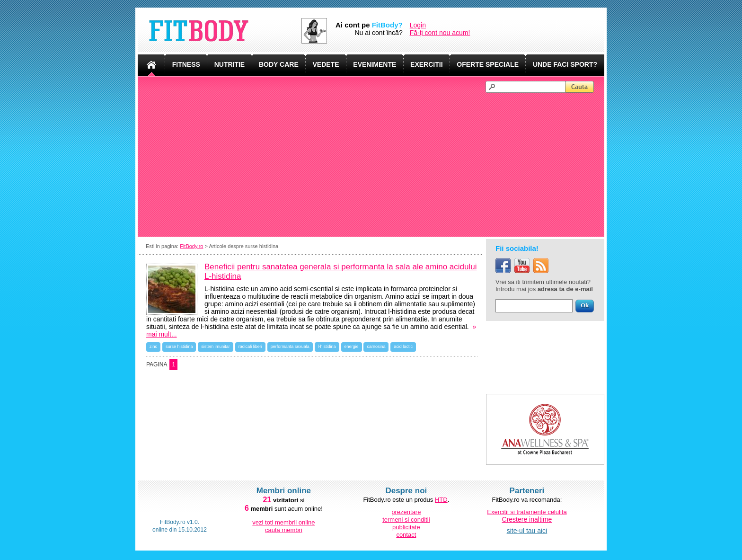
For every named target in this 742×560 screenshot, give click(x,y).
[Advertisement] (375, 164)
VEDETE (326, 64)
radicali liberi (250, 347)
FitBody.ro (191, 246)
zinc (153, 347)
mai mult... (162, 334)
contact (406, 535)
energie (352, 347)
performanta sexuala (290, 347)
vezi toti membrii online (283, 522)
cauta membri (284, 530)
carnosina (376, 347)
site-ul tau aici (527, 531)
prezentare (406, 512)
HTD (441, 500)
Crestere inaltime (527, 519)
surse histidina (179, 347)
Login (418, 25)
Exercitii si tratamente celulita (527, 512)
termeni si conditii (406, 520)
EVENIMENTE (375, 64)
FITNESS (186, 64)
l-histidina (327, 347)
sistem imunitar (216, 347)
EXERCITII (426, 64)
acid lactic (403, 347)
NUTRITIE (230, 64)
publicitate (406, 527)
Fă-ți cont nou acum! (440, 33)
